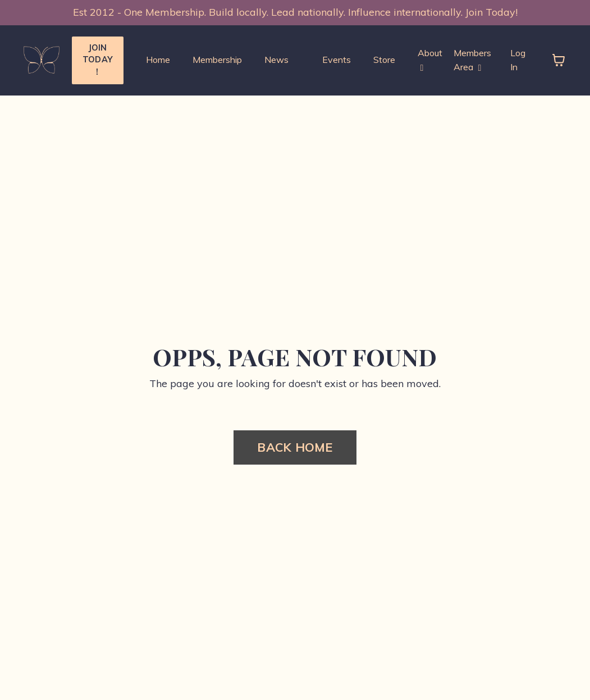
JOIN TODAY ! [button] (97, 60)
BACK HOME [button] (295, 447)
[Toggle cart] (559, 60)
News (276, 60)
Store (384, 60)
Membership (217, 60)
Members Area (472, 60)
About (430, 60)
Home (158, 60)
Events (337, 60)
